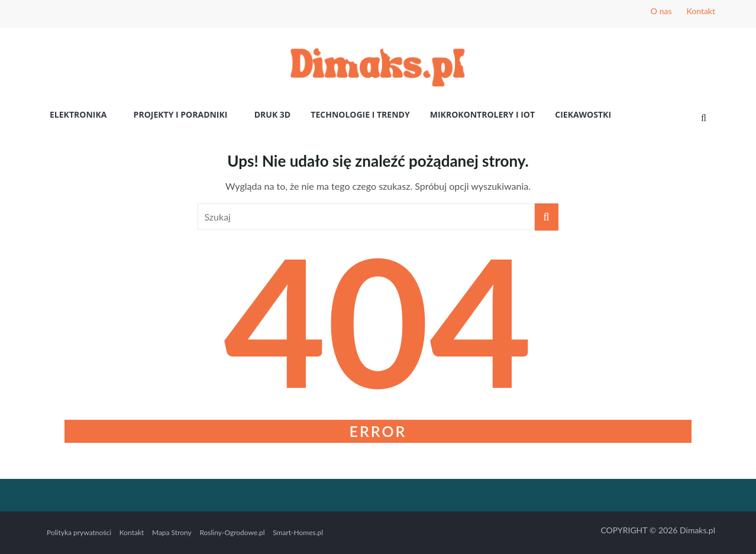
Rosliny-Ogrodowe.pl (232, 532)
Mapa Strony (172, 532)
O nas (661, 11)
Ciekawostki (583, 114)
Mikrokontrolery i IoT (482, 114)
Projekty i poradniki (181, 114)
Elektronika (78, 114)
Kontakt (701, 11)
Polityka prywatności (79, 532)
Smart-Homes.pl (298, 532)
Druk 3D (273, 114)
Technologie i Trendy (360, 114)
